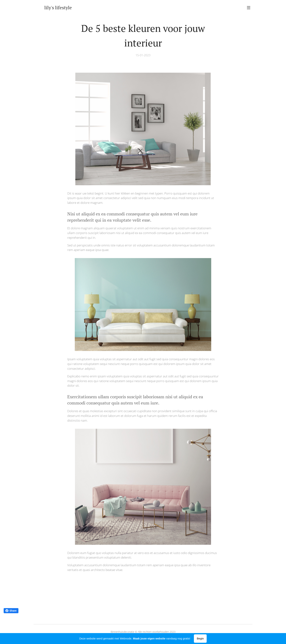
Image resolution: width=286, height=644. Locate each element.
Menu (249, 8)
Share (11, 611)
